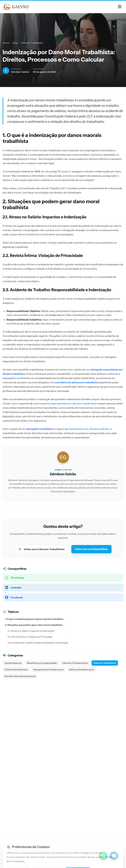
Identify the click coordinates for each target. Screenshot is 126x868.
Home (6, 43)
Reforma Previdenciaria (81, 670)
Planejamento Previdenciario (48, 670)
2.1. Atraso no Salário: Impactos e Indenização (31, 631)
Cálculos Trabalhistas (32, 43)
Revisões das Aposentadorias (20, 676)
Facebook (14, 597)
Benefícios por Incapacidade (42, 663)
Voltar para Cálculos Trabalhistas (42, 549)
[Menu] (120, 7)
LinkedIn (13, 588)
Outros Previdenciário (16, 670)
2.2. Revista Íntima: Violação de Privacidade (30, 637)
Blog (15, 43)
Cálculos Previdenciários (75, 663)
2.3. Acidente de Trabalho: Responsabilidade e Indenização (38, 643)
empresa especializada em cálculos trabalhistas (68, 403)
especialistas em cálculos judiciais (89, 429)
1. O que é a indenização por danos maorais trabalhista (34, 619)
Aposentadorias (13, 663)
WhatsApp (14, 578)
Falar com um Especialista (91, 549)
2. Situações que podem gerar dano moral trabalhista (34, 625)
